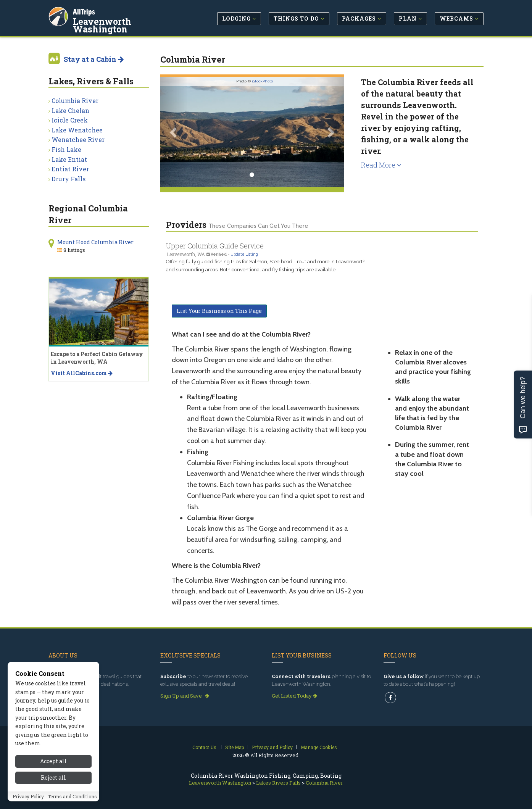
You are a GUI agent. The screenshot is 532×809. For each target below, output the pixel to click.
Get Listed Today (294, 696)
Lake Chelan (70, 110)
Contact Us (204, 747)
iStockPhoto (262, 81)
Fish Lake (66, 149)
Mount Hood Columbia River (95, 242)
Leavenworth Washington (131, 21)
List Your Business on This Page (219, 311)
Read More (381, 165)
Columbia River (75, 101)
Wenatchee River (78, 139)
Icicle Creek (70, 120)
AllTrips (85, 11)
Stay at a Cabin (94, 59)
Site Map (235, 747)
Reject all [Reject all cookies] (53, 794)
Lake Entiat (69, 159)
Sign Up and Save (185, 696)
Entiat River (70, 169)
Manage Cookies (319, 747)
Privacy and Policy (272, 747)
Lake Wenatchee (77, 130)
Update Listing (244, 254)
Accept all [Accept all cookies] (53, 778)
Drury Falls (69, 179)
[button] (174, 132)
